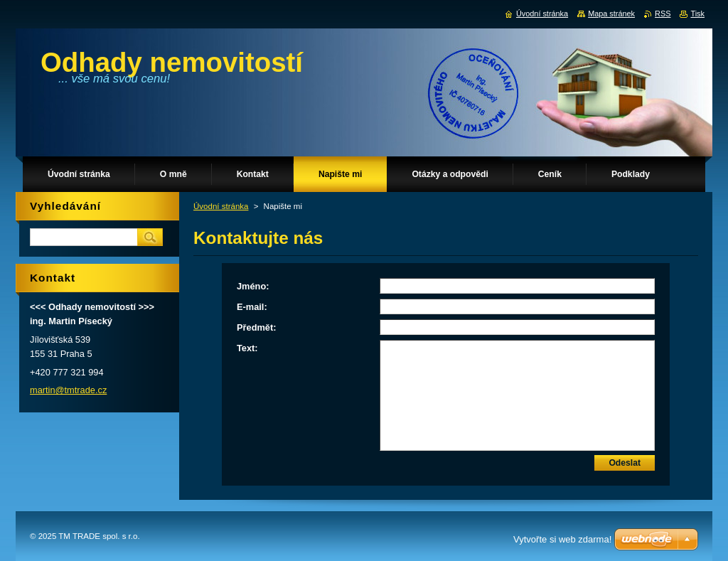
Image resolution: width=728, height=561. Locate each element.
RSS (663, 14)
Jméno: (253, 286)
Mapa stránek (611, 14)
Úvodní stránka (221, 206)
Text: (247, 348)
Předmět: (256, 327)
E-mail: (252, 307)
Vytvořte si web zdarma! (562, 539)
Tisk (697, 14)
